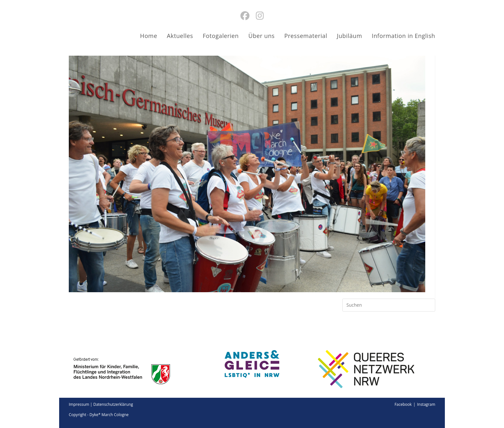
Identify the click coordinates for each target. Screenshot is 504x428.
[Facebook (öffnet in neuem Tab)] (245, 15)
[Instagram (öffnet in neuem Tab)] (260, 15)
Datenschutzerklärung (113, 404)
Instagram (426, 404)
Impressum (79, 404)
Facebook (403, 404)
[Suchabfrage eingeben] (389, 305)
